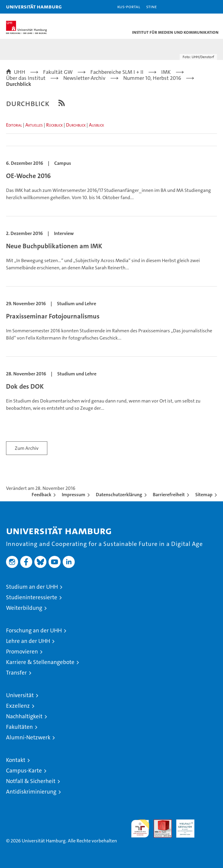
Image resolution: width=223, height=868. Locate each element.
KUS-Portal (129, 6)
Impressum (74, 495)
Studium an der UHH (32, 587)
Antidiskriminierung (31, 792)
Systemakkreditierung (208, 823)
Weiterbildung (24, 608)
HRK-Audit (182, 826)
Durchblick (76, 125)
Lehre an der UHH (28, 641)
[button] (199, 7)
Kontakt (16, 760)
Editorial (14, 125)
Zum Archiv (27, 448)
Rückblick (54, 125)
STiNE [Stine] (151, 6)
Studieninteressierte (32, 597)
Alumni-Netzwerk (28, 737)
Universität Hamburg (34, 6)
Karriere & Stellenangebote (40, 662)
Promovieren (22, 652)
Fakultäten (19, 727)
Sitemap (204, 495)
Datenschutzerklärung (119, 495)
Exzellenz (18, 706)
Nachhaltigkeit (24, 716)
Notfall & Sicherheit (31, 781)
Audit (159, 823)
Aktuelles (34, 125)
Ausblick (96, 125)
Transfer (16, 673)
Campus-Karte (24, 771)
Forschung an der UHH (34, 630)
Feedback (41, 495)
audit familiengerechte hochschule (140, 829)
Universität (20, 695)
